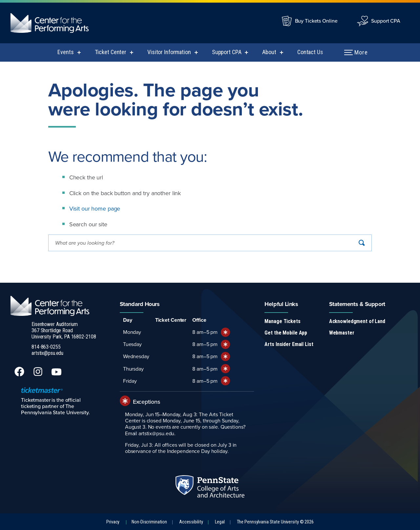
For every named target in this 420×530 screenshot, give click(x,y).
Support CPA (386, 21)
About (269, 52)
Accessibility (191, 522)
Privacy (113, 522)
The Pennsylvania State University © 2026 (275, 522)
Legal (220, 522)
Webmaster (342, 333)
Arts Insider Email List (289, 344)
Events (65, 52)
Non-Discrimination (149, 522)
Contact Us (310, 52)
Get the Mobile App (286, 333)
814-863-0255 (46, 347)
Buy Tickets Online (316, 21)
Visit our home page (95, 208)
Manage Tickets (282, 321)
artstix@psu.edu (47, 353)
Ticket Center (111, 52)
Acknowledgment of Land (357, 321)
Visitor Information (169, 52)
